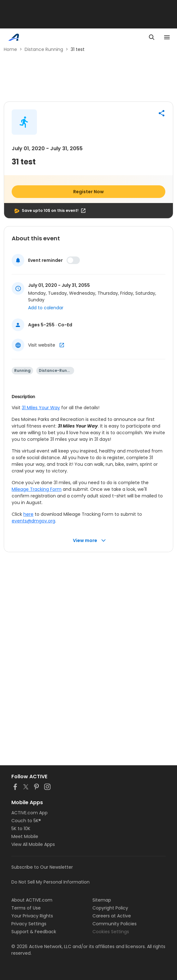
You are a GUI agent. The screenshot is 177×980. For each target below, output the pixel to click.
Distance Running (44, 49)
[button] (162, 113)
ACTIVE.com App (29, 813)
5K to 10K (21, 829)
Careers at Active (112, 916)
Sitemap (102, 900)
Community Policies (115, 924)
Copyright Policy (110, 908)
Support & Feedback (34, 932)
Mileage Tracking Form (37, 489)
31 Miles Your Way (41, 408)
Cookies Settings (111, 932)
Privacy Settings (29, 924)
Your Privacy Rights (32, 916)
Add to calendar (46, 308)
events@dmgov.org (33, 521)
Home (10, 49)
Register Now (88, 192)
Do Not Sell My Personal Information (50, 882)
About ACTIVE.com (32, 900)
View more (89, 541)
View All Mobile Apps (33, 844)
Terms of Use (26, 908)
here (28, 514)
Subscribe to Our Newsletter (42, 867)
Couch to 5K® (26, 821)
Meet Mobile (25, 836)
